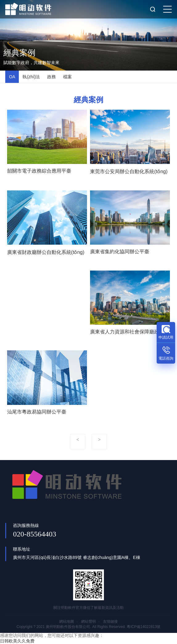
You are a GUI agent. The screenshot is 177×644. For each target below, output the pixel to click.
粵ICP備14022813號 (144, 627)
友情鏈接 (110, 622)
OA (12, 77)
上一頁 (78, 442)
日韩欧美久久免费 (17, 641)
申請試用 (166, 337)
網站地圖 (67, 622)
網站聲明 (88, 622)
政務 (51, 77)
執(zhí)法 (31, 77)
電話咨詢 (166, 358)
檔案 (68, 77)
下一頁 (99, 442)
